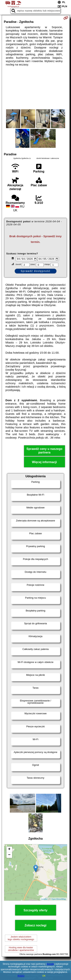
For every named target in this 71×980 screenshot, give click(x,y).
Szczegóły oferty (35, 911)
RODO (21, 976)
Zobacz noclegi (36, 926)
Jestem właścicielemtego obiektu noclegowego (21, 939)
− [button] (9, 856)
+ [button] (9, 850)
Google (50, 964)
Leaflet (44, 899)
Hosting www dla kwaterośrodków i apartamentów (21, 949)
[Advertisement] (35, 88)
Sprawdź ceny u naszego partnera (44, 451)
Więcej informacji (44, 463)
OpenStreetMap (59, 899)
